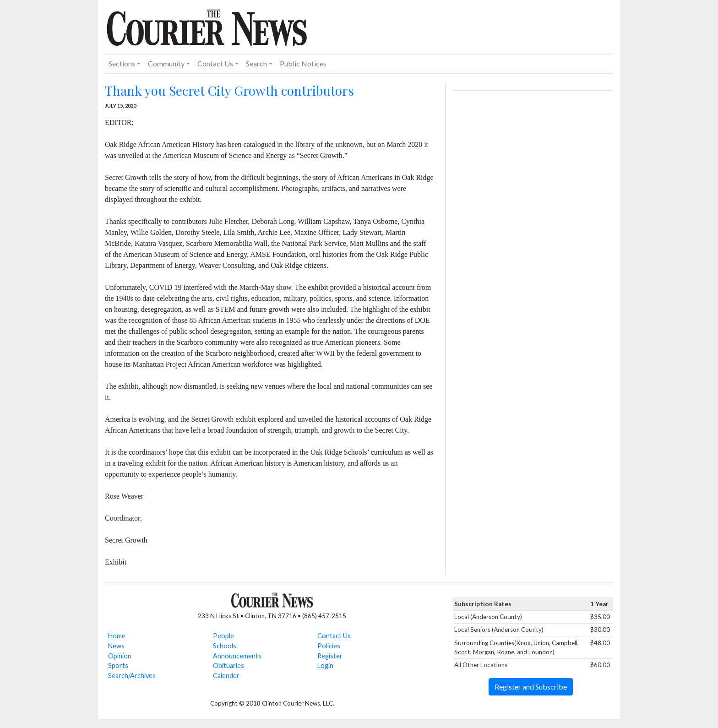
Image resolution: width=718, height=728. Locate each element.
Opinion (120, 656)
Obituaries (228, 666)
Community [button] (166, 63)
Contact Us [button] (215, 63)
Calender (226, 676)
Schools (225, 646)
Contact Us (334, 636)
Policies (329, 646)
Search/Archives (132, 676)
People (223, 636)
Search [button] (256, 63)
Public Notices (303, 63)
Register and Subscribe (531, 687)
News (116, 646)
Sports (118, 666)
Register (330, 656)
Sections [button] (122, 63)
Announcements (237, 656)
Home (117, 636)
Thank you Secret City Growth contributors (229, 90)
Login (325, 666)
